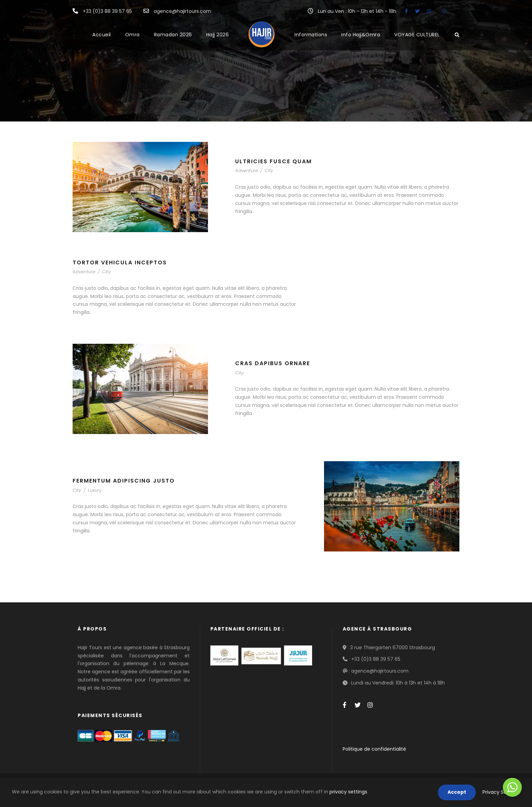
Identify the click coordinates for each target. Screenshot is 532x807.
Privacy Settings (501, 792)
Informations (311, 35)
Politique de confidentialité (374, 749)
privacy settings (348, 792)
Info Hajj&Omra (361, 35)
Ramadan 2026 (173, 35)
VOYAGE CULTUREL (417, 35)
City (269, 171)
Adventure (246, 171)
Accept (457, 792)
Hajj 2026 (218, 35)
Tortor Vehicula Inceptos (120, 262)
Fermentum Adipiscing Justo (124, 481)
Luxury (95, 490)
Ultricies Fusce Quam (273, 161)
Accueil (102, 35)
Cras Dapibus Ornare (273, 363)
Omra (132, 35)
